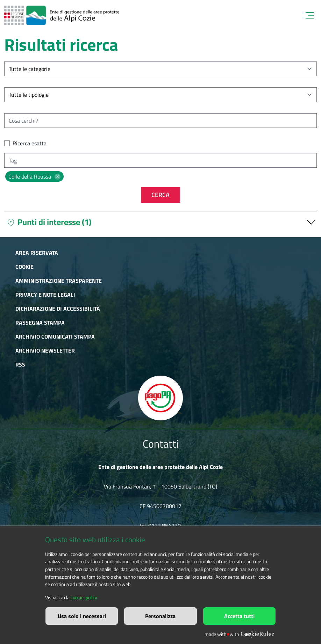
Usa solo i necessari (82, 616)
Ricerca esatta (30, 143)
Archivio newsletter (45, 350)
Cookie (24, 267)
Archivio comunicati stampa (55, 337)
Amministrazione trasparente (59, 281)
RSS (20, 364)
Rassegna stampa (40, 323)
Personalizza (160, 616)
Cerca (160, 195)
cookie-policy (84, 598)
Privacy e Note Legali (45, 295)
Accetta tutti (239, 616)
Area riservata (37, 253)
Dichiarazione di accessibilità (58, 309)
